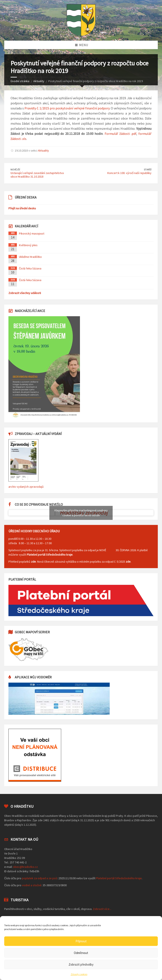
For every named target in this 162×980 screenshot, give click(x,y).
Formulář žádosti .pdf (120, 134)
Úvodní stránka (20, 81)
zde (33, 562)
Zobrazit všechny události (25, 293)
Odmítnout (81, 953)
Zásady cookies (79, 974)
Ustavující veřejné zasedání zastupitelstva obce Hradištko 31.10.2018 (37, 175)
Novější (15, 169)
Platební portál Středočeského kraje (50, 555)
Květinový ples (28, 245)
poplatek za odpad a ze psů (40, 878)
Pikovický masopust (32, 233)
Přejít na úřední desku (22, 208)
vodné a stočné (32, 885)
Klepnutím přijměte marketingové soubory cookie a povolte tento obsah (81, 513)
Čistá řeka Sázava (30, 268)
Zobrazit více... (102, 909)
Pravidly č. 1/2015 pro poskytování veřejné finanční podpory (67, 108)
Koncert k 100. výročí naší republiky (129, 173)
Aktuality (39, 81)
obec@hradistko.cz (25, 867)
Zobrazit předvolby (81, 964)
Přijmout (81, 941)
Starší (148, 169)
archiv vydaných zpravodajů (26, 487)
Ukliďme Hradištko (30, 257)
